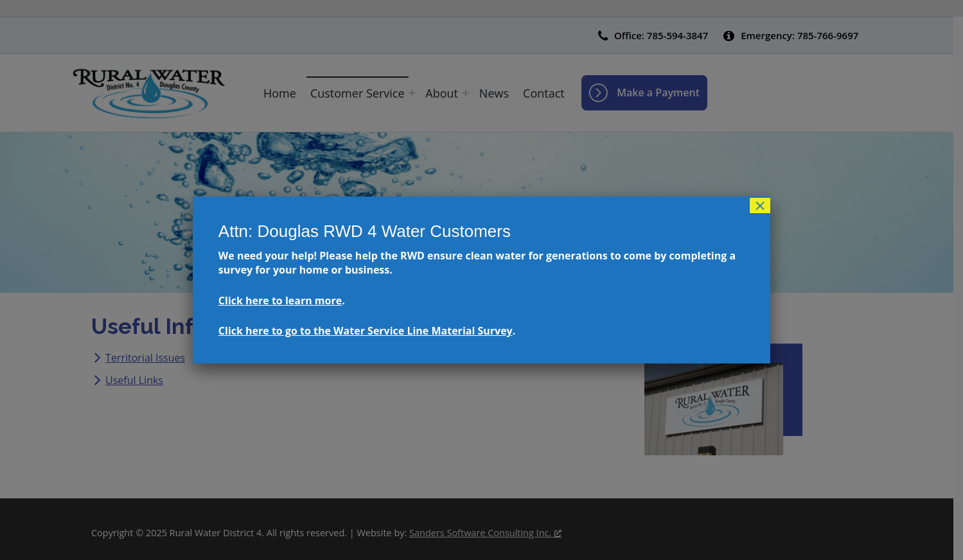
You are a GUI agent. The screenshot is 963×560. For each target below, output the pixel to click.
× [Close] (760, 206)
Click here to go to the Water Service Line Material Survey (366, 331)
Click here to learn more (280, 301)
